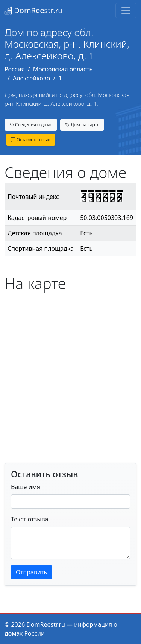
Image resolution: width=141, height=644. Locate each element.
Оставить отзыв (31, 139)
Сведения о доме (31, 124)
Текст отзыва (30, 519)
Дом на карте (82, 124)
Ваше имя (26, 487)
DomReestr (33, 10)
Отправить (31, 572)
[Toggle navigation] (126, 11)
